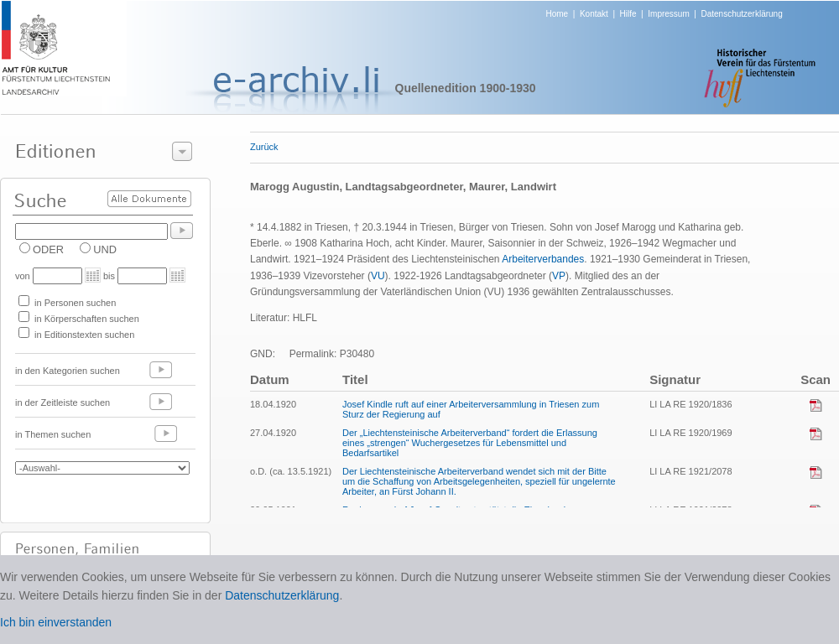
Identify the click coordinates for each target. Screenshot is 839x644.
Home (558, 14)
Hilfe (628, 14)
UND (105, 249)
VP (559, 276)
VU (378, 276)
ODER (48, 249)
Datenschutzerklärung (741, 14)
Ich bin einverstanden (56, 622)
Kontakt (594, 14)
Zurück (264, 147)
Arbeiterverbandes (543, 259)
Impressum (668, 14)
